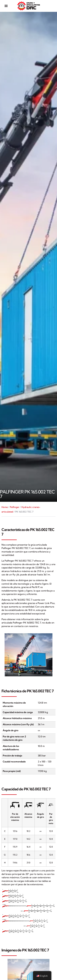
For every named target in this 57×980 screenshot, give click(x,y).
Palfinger (15, 507)
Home (5, 507)
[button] (6, 6)
